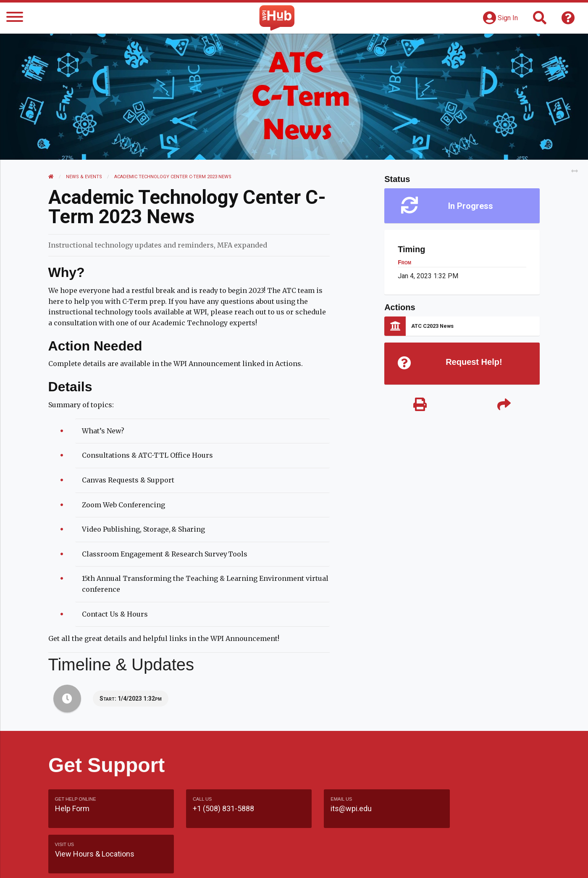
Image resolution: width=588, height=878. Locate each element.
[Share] (504, 405)
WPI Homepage (421, 863)
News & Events (84, 177)
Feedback (330, 863)
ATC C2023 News (432, 326)
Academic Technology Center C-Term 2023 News (173, 177)
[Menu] (15, 18)
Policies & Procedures (491, 863)
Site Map (371, 863)
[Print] (420, 405)
